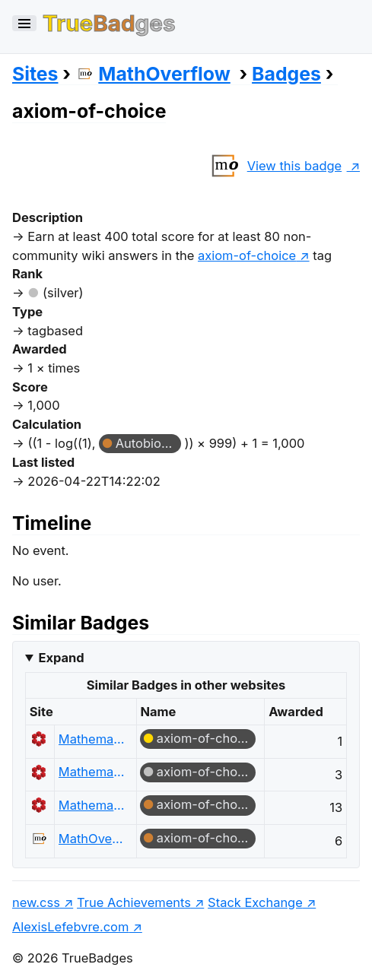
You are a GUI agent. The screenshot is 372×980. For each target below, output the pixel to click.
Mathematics (92, 739)
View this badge (273, 166)
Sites (35, 74)
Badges (286, 74)
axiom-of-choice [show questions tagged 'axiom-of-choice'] (247, 255)
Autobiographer (148, 443)
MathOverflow (153, 74)
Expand (61, 658)
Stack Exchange (255, 902)
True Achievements (134, 902)
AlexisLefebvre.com (70, 927)
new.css (36, 902)
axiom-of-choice (206, 738)
